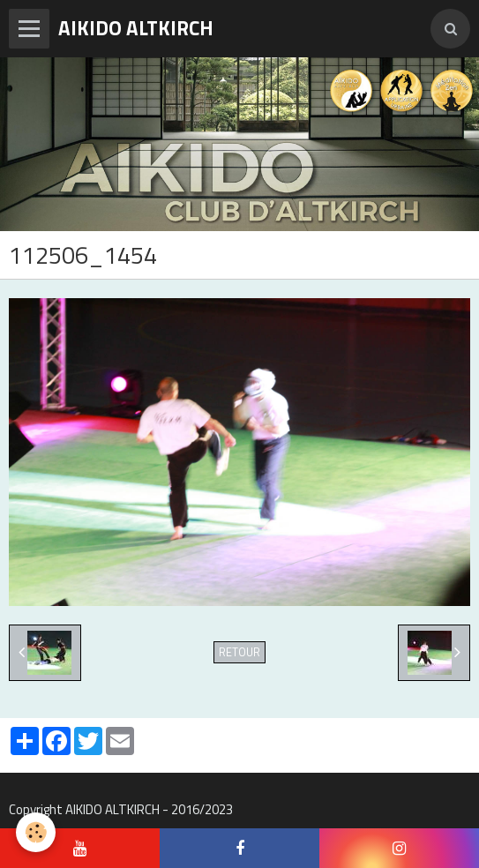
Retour (239, 652)
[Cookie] (36, 832)
